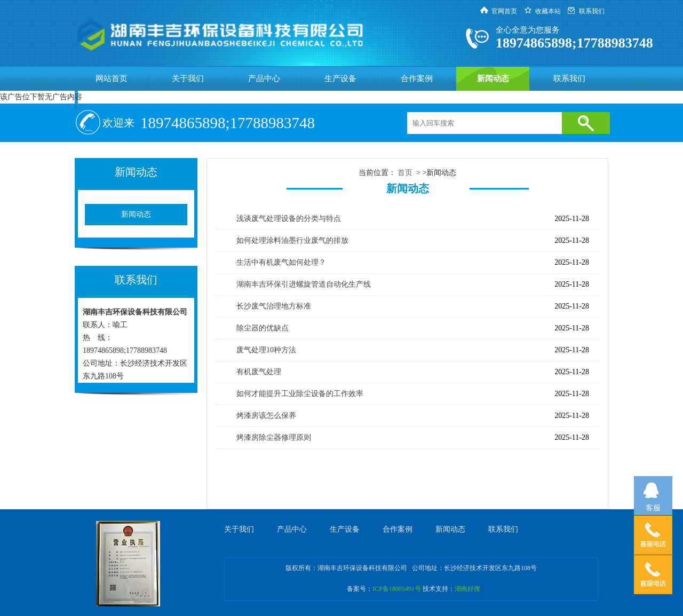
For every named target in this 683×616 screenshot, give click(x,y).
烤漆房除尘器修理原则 (274, 437)
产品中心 (264, 78)
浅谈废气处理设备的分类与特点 (289, 219)
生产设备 (340, 78)
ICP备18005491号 (397, 589)
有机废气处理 (259, 372)
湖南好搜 (467, 589)
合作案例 (417, 78)
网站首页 (112, 78)
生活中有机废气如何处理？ (281, 262)
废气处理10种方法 (266, 350)
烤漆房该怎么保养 (266, 416)
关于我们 (188, 78)
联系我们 (592, 11)
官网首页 (504, 11)
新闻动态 (493, 78)
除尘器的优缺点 (263, 328)
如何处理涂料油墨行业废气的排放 (292, 240)
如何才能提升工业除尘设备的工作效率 (300, 394)
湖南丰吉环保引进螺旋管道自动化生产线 (304, 284)
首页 (405, 173)
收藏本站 (548, 11)
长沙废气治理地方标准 (274, 306)
